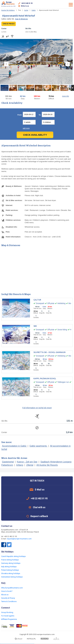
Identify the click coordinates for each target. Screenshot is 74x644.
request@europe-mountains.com (19, 539)
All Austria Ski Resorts (47, 465)
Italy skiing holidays (9, 567)
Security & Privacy (8, 598)
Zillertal (30, 465)
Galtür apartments (39, 446)
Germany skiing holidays (11, 563)
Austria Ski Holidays (8, 10)
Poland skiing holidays (10, 570)
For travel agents (8, 616)
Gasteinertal (8, 462)
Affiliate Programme (9, 619)
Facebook (4, 545)
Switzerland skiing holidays (12, 577)
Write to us (25, 6)
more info (65, 96)
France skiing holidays (10, 560)
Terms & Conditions (9, 601)
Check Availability (35, 135)
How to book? (7, 591)
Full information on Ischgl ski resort (37, 408)
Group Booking (7, 612)
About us (5, 595)
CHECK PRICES (9, 24)
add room (26, 128)
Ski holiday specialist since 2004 (8, 4)
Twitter (9, 545)
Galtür (34, 10)
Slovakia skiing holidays (11, 573)
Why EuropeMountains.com (12, 588)
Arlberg (20, 465)
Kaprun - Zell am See (27, 462)
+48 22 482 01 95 (27, 3)
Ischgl (26, 10)
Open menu (71, 5)
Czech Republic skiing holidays (13, 556)
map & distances (21, 19)
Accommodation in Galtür (15, 446)
